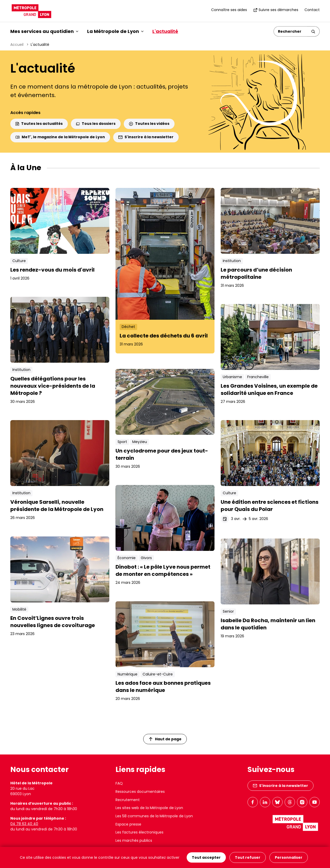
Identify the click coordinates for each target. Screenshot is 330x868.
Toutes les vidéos (149, 124)
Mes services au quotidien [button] (44, 31)
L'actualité (165, 31)
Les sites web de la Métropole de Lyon (149, 808)
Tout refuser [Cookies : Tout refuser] (248, 857)
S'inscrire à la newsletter (146, 137)
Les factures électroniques (139, 832)
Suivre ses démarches (276, 10)
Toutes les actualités (39, 124)
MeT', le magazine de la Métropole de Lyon (60, 137)
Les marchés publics (134, 840)
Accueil (17, 45)
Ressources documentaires (140, 792)
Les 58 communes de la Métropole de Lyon (154, 816)
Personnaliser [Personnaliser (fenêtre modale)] (289, 857)
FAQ (119, 783)
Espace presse (128, 824)
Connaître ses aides (229, 10)
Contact (312, 10)
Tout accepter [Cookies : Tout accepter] (206, 857)
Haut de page (165, 739)
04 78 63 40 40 (24, 824)
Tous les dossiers (96, 124)
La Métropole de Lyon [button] (115, 31)
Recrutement (128, 800)
